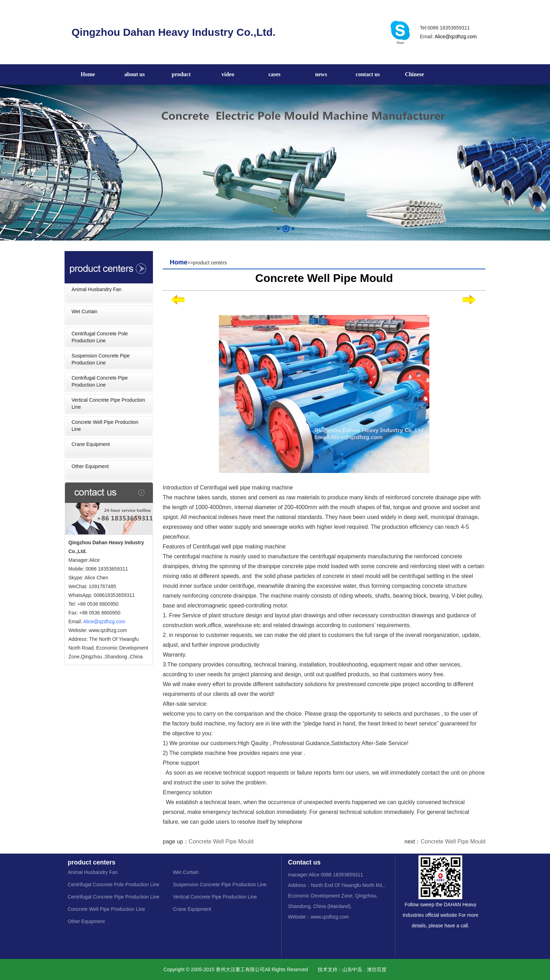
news (321, 74)
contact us (368, 74)
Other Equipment (90, 466)
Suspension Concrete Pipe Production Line (101, 359)
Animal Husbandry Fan (96, 289)
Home (88, 74)
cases (274, 74)
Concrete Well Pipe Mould (221, 841)
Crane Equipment (91, 444)
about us (134, 74)
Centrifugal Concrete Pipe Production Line (100, 381)
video (228, 74)
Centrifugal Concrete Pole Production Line (100, 337)
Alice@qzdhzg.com (456, 37)
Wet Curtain (85, 311)
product (181, 74)
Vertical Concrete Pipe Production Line (108, 403)
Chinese (414, 74)
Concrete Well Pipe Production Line (105, 426)
